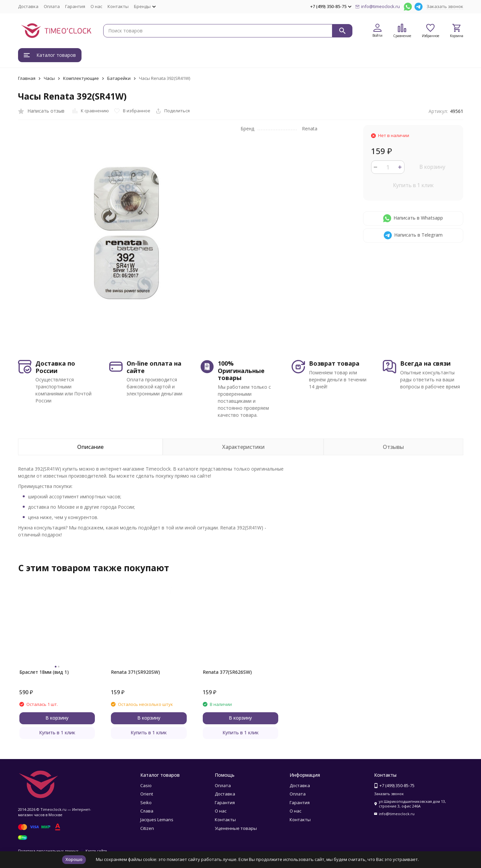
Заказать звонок (445, 6)
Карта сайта (96, 851)
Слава (147, 811)
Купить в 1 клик (413, 185)
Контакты (118, 6)
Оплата (52, 6)
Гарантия (75, 6)
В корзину (432, 167)
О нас (96, 6)
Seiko (146, 802)
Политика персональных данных (48, 851)
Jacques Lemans (157, 820)
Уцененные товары (236, 828)
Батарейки (119, 78)
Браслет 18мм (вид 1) (44, 672)
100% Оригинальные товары (241, 370)
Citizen (147, 828)
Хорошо (74, 859)
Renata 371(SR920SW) (135, 672)
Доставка (28, 6)
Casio (146, 785)
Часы (49, 78)
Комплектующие (81, 78)
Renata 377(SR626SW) (227, 672)
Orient (147, 794)
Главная (27, 78)
